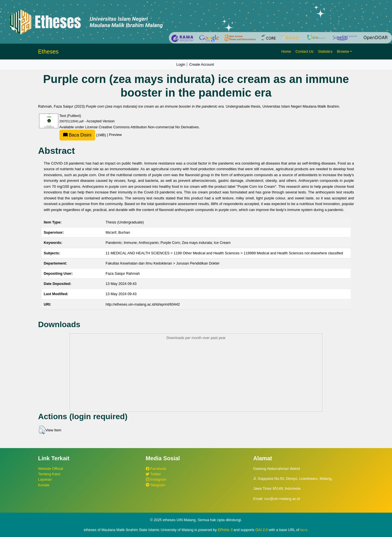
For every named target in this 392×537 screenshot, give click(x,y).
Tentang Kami (49, 474)
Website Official (51, 469)
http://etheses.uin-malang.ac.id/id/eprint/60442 (143, 304)
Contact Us (304, 51)
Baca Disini (77, 135)
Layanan (45, 479)
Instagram (156, 479)
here (304, 530)
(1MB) (83, 135)
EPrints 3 (225, 530)
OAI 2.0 (262, 530)
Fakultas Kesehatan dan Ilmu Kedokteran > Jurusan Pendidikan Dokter (163, 263)
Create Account (202, 64)
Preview (115, 135)
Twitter (153, 474)
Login (181, 64)
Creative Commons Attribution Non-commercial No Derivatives (149, 127)
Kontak (44, 485)
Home (286, 51)
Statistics (325, 51)
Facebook (156, 469)
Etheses (48, 52)
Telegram (156, 485)
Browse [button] (343, 51)
